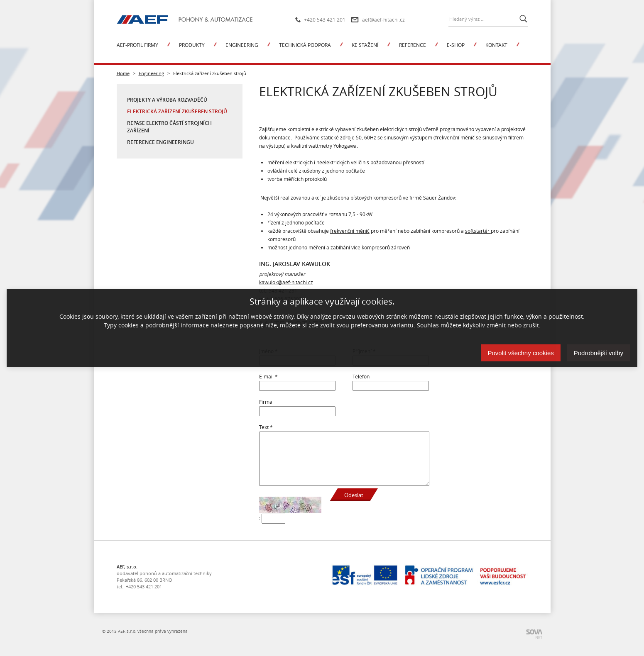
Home (123, 73)
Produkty (192, 45)
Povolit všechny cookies (521, 353)
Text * (266, 427)
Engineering (242, 45)
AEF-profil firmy (137, 45)
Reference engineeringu (160, 142)
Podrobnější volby (599, 353)
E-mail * (268, 376)
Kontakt (496, 45)
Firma (266, 402)
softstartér (478, 231)
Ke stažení (365, 45)
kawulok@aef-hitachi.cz (286, 282)
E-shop (456, 45)
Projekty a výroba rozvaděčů (167, 100)
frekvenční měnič (350, 231)
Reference (413, 45)
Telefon (361, 376)
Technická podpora (305, 45)
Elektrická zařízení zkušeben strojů (177, 111)
